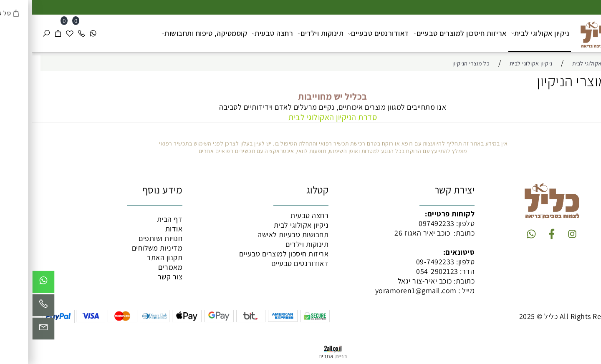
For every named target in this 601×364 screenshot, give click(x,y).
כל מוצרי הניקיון (549, 81)
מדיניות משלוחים (125, 248)
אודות (142, 229)
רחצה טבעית (240, 33)
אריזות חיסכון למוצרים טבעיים (428, 33)
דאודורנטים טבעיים (346, 33)
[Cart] (26, 33)
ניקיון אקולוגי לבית (508, 33)
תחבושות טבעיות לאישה (261, 235)
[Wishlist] (38, 33)
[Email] (11, 331)
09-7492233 (403, 262)
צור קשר (138, 277)
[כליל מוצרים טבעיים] (566, 32)
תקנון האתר (133, 257)
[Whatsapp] (61, 33)
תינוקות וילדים (288, 33)
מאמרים (138, 267)
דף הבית (138, 219)
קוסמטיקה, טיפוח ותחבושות (172, 33)
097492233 (404, 223)
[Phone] (49, 33)
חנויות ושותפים (128, 238)
